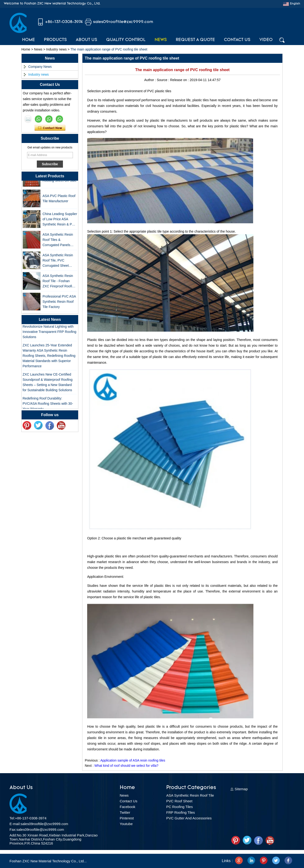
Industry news (56, 49)
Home (28, 40)
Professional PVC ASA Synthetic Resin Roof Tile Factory (59, 303)
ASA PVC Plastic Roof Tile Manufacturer (59, 200)
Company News (40, 67)
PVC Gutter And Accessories (189, 818)
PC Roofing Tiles (180, 807)
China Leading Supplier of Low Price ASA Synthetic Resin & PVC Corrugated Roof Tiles (60, 221)
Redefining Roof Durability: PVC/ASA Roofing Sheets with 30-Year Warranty (48, 405)
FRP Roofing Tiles (181, 812)
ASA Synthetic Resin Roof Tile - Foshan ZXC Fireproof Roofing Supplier (59, 282)
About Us (86, 40)
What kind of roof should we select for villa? (126, 766)
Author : (150, 80)
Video (266, 40)
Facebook (128, 807)
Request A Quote (195, 40)
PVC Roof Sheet (179, 801)
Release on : (180, 80)
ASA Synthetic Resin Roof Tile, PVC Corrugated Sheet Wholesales (58, 262)
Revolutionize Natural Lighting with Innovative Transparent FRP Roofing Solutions (49, 333)
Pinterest (127, 818)
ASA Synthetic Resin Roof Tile (190, 795)
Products (55, 40)
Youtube (126, 824)
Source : (163, 80)
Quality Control (126, 40)
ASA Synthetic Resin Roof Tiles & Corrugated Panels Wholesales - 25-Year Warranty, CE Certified (59, 241)
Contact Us (237, 40)
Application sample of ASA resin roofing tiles (133, 760)
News (161, 40)
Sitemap (241, 789)
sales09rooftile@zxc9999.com (123, 22)
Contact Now (50, 128)
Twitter (125, 812)
